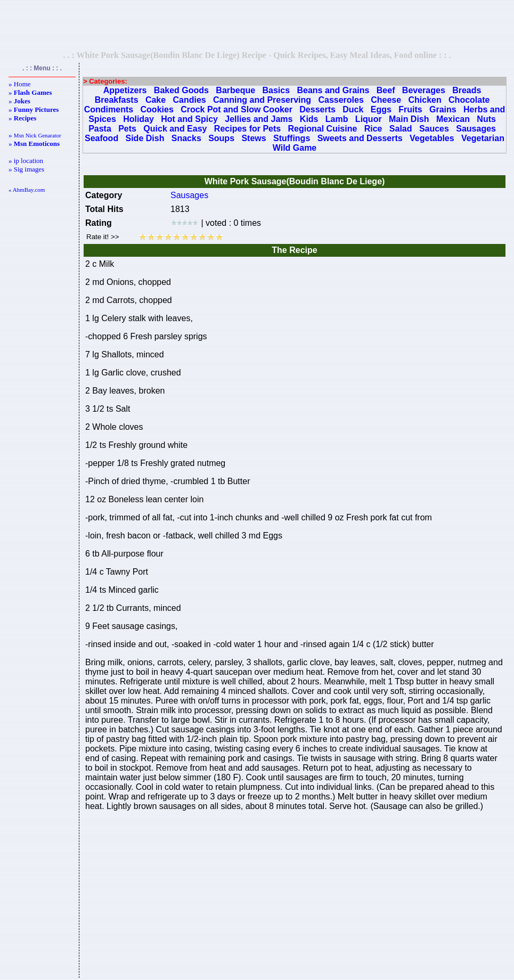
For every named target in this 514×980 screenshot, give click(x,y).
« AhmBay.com (27, 190)
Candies (189, 100)
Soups (221, 138)
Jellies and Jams (259, 119)
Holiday (138, 119)
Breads (467, 90)
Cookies (157, 109)
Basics (276, 90)
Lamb (337, 119)
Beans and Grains (333, 90)
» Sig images (26, 169)
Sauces (434, 129)
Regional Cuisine (323, 129)
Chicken (425, 100)
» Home (20, 84)
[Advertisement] (257, 25)
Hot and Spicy (189, 119)
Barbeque (235, 90)
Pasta (100, 129)
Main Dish (409, 119)
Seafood (101, 138)
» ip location (26, 161)
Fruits (410, 109)
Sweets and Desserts (360, 138)
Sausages (476, 129)
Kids (309, 119)
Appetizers (125, 90)
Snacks (186, 138)
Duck (353, 109)
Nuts (486, 119)
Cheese (386, 100)
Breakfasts (117, 100)
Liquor (369, 119)
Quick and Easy (175, 129)
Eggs (381, 109)
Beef (386, 90)
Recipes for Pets (247, 129)
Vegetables (432, 138)
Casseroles (341, 100)
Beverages (424, 90)
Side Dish (145, 138)
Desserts (317, 109)
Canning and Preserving (262, 100)
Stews (254, 138)
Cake (156, 100)
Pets (127, 129)
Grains (443, 109)
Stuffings (292, 138)
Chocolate (469, 100)
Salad (401, 129)
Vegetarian (483, 138)
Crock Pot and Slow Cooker (236, 109)
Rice (373, 129)
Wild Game (295, 148)
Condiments (109, 109)
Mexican (453, 119)
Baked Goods (181, 90)
